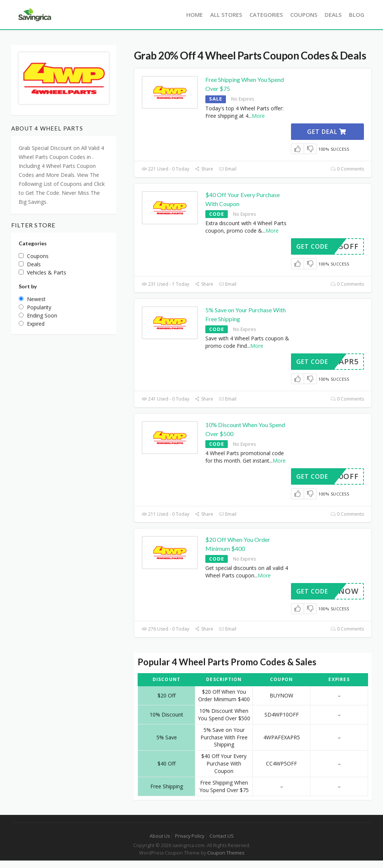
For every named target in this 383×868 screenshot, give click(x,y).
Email (228, 169)
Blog (357, 15)
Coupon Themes (226, 853)
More (258, 116)
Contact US (222, 836)
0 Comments (347, 169)
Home (194, 15)
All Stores (226, 15)
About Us (160, 836)
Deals (333, 15)
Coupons (304, 15)
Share (204, 169)
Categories (266, 15)
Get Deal (327, 132)
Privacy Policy (190, 836)
